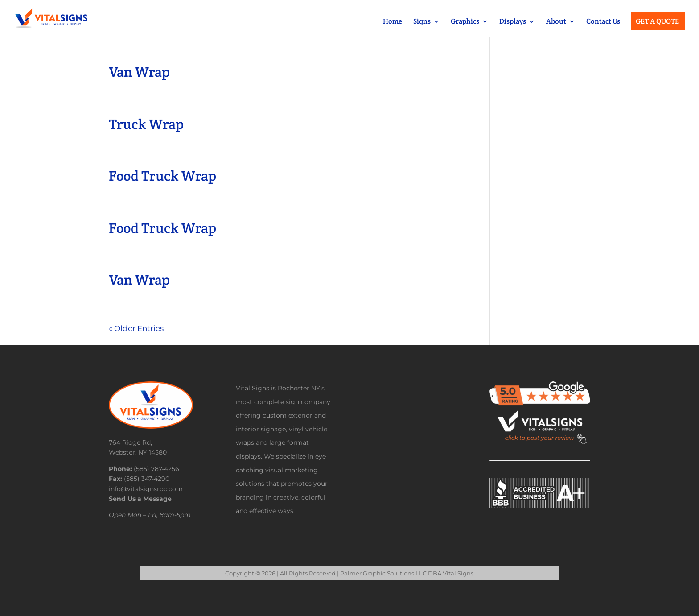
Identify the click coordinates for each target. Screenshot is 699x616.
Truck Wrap (146, 124)
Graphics (465, 22)
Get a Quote (657, 22)
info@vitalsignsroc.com (146, 489)
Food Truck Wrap (162, 176)
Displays (513, 22)
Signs (422, 22)
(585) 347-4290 (147, 479)
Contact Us (603, 22)
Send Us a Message (140, 499)
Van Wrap (139, 72)
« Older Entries (136, 328)
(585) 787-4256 (156, 469)
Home (393, 22)
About (556, 22)
